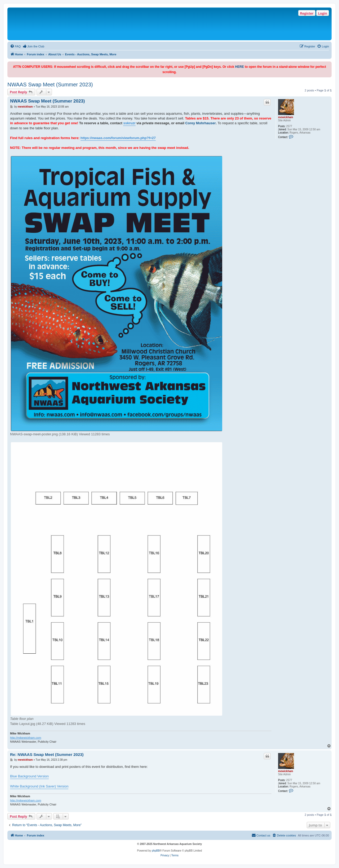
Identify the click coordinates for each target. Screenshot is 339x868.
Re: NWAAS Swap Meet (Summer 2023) (47, 754)
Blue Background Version (29, 776)
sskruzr (129, 123)
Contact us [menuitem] (261, 835)
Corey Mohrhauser (201, 123)
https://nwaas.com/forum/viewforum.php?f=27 (118, 138)
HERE (240, 67)
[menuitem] (15, 46)
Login (323, 13)
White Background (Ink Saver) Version (39, 786)
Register (307, 13)
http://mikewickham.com (26, 738)
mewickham (286, 117)
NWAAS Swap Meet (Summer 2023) (50, 85)
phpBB (156, 851)
